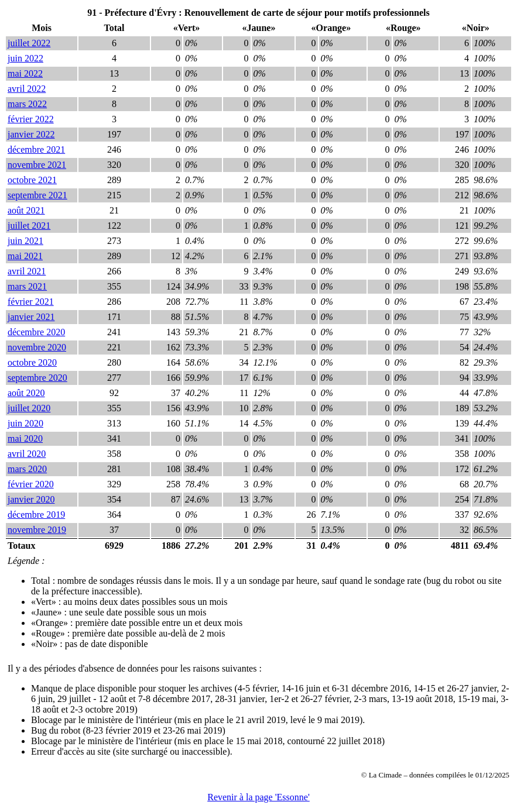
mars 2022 (27, 104)
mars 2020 (27, 469)
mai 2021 (25, 256)
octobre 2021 (32, 180)
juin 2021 (25, 241)
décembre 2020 (36, 332)
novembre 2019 (37, 530)
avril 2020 (27, 454)
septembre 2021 (37, 195)
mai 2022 (25, 73)
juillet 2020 (29, 408)
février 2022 (31, 119)
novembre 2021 (37, 165)
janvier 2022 (31, 134)
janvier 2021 (31, 317)
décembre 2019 (36, 515)
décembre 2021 (36, 149)
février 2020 (31, 484)
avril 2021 (27, 271)
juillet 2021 (29, 226)
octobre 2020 (32, 362)
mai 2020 (25, 438)
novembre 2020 (37, 347)
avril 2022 (27, 89)
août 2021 (26, 210)
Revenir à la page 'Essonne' (258, 797)
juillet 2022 (29, 43)
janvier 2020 (31, 499)
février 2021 (31, 302)
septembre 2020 (37, 378)
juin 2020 (25, 423)
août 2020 (26, 393)
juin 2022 (25, 58)
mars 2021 (27, 286)
